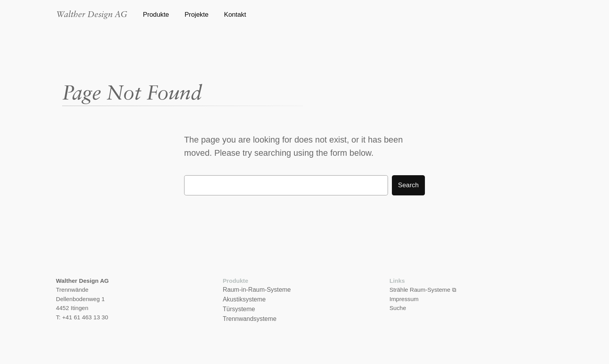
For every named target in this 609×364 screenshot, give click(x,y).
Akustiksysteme (244, 299)
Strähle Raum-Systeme (420, 290)
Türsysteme (239, 309)
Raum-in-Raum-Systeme (257, 290)
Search (408, 185)
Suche (398, 308)
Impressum (404, 299)
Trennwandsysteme (249, 319)
